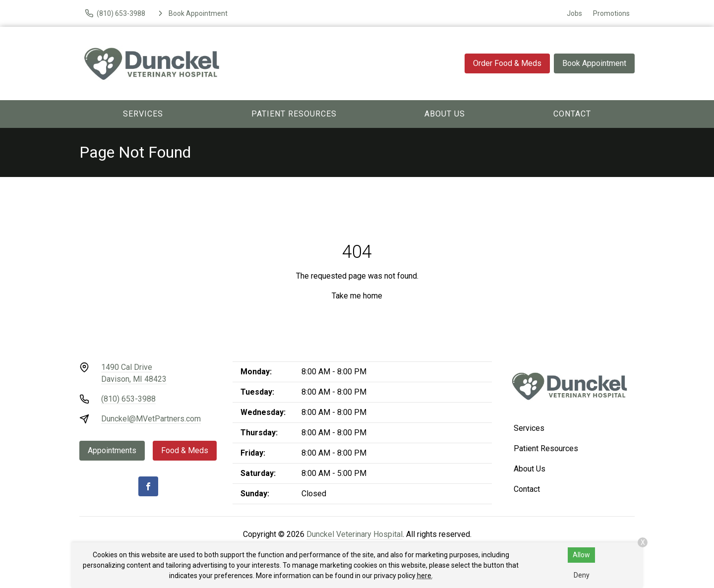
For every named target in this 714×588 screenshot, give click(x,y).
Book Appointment (594, 63)
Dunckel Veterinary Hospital (355, 534)
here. (425, 576)
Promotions (611, 13)
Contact (572, 114)
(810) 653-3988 (128, 399)
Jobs (574, 13)
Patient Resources (294, 114)
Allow (581, 555)
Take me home (357, 296)
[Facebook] (148, 486)
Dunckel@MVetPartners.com (151, 419)
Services (143, 114)
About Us (445, 114)
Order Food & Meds (507, 63)
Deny (582, 575)
